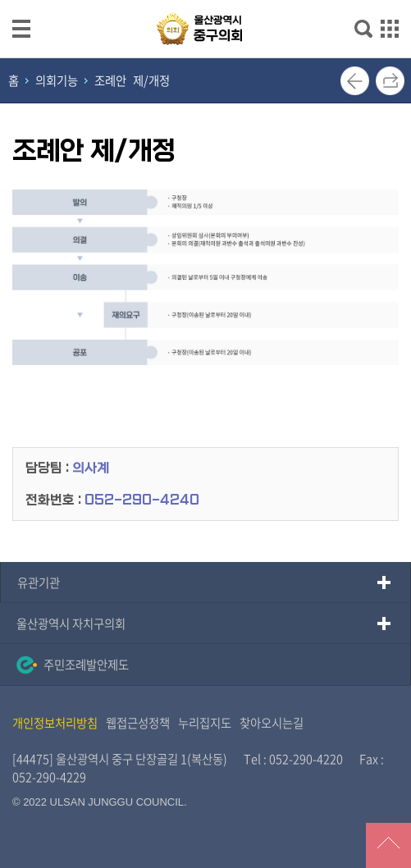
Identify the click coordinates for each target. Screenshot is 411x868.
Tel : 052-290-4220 (293, 759)
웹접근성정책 (138, 723)
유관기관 (39, 582)
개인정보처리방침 (55, 723)
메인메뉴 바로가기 (206, 1)
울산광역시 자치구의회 (71, 624)
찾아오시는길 (272, 723)
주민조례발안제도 (73, 665)
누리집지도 (205, 723)
